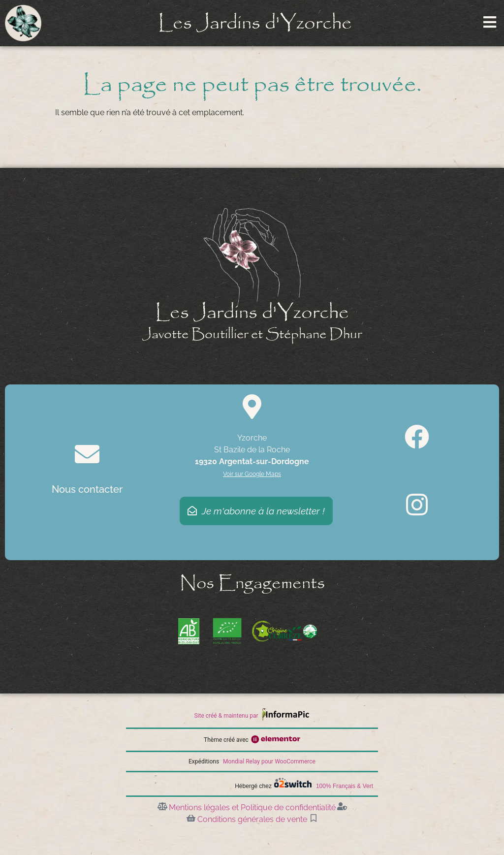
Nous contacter (87, 489)
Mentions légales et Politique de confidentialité (252, 807)
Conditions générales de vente (252, 819)
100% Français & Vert (345, 786)
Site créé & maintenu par (226, 716)
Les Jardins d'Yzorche (255, 23)
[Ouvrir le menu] (490, 22)
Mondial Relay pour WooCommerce (269, 761)
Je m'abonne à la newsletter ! (256, 511)
